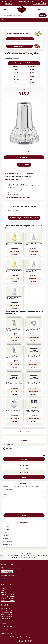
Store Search (7, 529)
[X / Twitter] (31, 641)
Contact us (5, 592)
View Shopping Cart (8, 619)
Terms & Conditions (9, 535)
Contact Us (6, 538)
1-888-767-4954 (24, 4)
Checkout (24, 459)
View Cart (10, 445)
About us (4, 588)
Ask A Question (24, 165)
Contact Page (6, 630)
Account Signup (8, 541)
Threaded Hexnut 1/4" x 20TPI (33, 330)
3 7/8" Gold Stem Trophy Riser (14, 244)
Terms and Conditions (9, 597)
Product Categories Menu (11, 435)
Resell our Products (8, 601)
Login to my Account (8, 610)
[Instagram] (19, 641)
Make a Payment (7, 616)
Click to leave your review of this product (24, 218)
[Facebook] (17, 641)
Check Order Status (8, 614)
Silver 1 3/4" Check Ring (14, 410)
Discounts (5, 590)
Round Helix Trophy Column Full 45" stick (32, 411)
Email (5, 495)
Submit (24, 515)
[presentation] (24, 506)
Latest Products (8, 544)
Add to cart (24, 157)
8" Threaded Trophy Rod (33, 383)
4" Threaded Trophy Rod (14, 383)
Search (43, 15)
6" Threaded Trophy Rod (33, 356)
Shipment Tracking (8, 612)
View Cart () (41, 9)
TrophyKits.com (24, 1)
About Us (6, 532)
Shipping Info (6, 608)
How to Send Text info (9, 599)
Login (24, 477)
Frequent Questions (8, 594)
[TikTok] (25, 641)
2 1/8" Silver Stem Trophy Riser (34, 244)
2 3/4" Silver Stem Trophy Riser (31, 271)
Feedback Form (7, 633)
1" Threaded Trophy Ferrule (12, 357)
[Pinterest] (28, 641)
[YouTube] (22, 641)
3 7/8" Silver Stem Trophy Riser (12, 298)
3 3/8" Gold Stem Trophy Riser (14, 271)
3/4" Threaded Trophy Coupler (13, 330)
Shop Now (6, 526)
